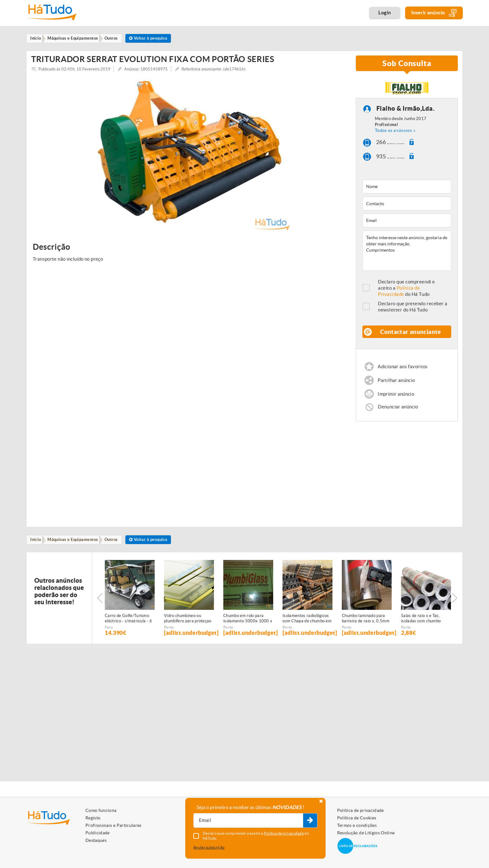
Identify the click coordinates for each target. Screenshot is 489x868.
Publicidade (98, 833)
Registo (93, 818)
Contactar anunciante (411, 336)
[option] (189, 159)
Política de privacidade (361, 810)
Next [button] (455, 604)
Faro (109, 633)
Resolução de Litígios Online (366, 833)
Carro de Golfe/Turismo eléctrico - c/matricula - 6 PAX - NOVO (128, 624)
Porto (169, 633)
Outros (116, 545)
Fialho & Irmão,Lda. (406, 112)
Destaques (96, 840)
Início (37, 545)
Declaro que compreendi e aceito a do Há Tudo (407, 292)
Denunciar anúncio (398, 412)
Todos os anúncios (393, 134)
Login (385, 12)
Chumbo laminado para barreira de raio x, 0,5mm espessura (366, 624)
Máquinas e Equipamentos (75, 545)
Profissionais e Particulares (114, 825)
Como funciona (101, 810)
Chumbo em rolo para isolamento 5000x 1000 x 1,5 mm (248, 624)
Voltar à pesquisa (155, 39)
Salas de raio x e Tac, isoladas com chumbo (421, 624)
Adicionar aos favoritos (403, 371)
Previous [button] (100, 604)
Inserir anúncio (434, 13)
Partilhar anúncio (397, 385)
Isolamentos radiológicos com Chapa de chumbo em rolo (307, 624)
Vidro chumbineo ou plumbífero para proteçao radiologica (188, 624)
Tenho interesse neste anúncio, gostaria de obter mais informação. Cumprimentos (407, 255)
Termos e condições (357, 825)
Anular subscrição (209, 847)
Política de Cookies (357, 818)
